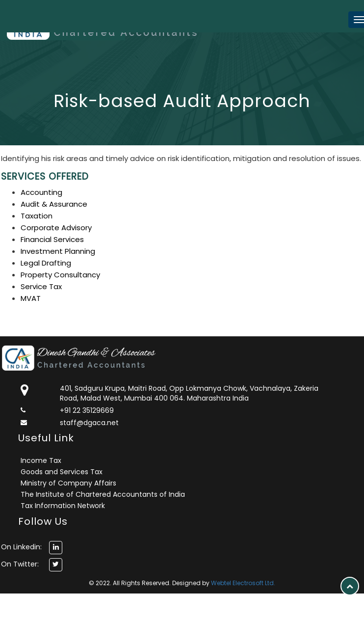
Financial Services (52, 239)
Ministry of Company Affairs (68, 483)
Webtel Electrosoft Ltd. (243, 583)
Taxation (37, 216)
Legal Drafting (46, 263)
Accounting (41, 192)
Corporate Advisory (56, 228)
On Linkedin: (21, 547)
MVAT (31, 298)
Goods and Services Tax (62, 472)
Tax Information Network (63, 506)
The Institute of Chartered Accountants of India (103, 494)
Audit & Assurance (54, 204)
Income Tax (41, 460)
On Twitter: (20, 564)
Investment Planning (58, 251)
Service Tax (41, 286)
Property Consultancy (60, 275)
